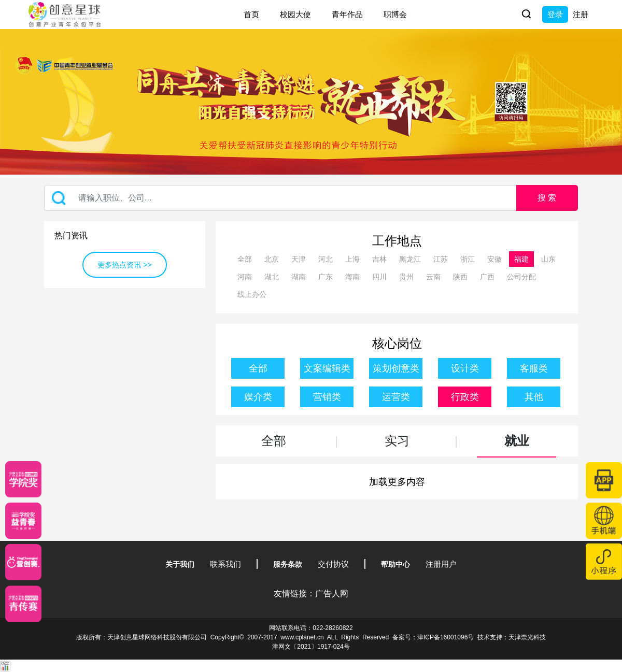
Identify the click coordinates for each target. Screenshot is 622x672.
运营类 (396, 397)
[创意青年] (23, 604)
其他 (534, 397)
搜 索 (547, 198)
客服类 (534, 368)
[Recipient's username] (280, 198)
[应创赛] (23, 562)
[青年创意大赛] (23, 521)
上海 (352, 259)
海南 (352, 277)
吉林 (379, 259)
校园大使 (295, 14)
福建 (521, 259)
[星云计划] (23, 479)
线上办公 (252, 294)
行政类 (465, 397)
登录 (555, 14)
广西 (487, 277)
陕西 (460, 277)
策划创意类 (396, 368)
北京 (272, 259)
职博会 (395, 14)
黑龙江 (410, 259)
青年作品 (347, 14)
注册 (581, 14)
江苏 (441, 259)
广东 (326, 277)
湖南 (299, 277)
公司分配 (521, 277)
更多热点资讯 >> (124, 265)
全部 (245, 259)
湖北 (272, 277)
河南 (245, 277)
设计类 (465, 368)
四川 (379, 277)
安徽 (494, 259)
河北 (326, 259)
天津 (299, 259)
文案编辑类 (327, 368)
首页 (251, 14)
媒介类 (258, 397)
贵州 (406, 277)
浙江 (468, 259)
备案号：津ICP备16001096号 (433, 637)
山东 (548, 259)
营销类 (327, 397)
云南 (433, 277)
